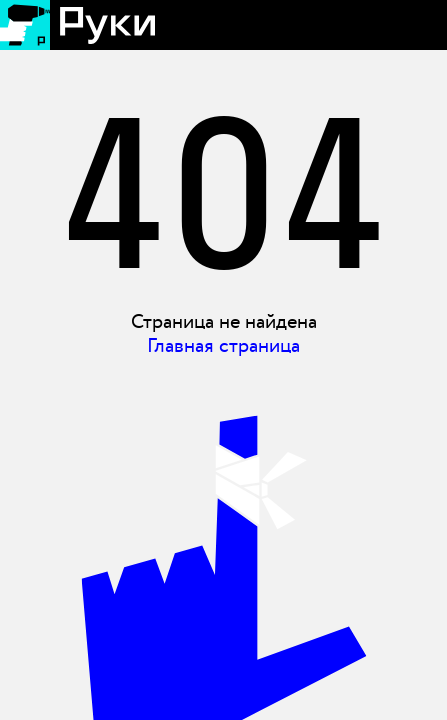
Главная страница (223, 346)
